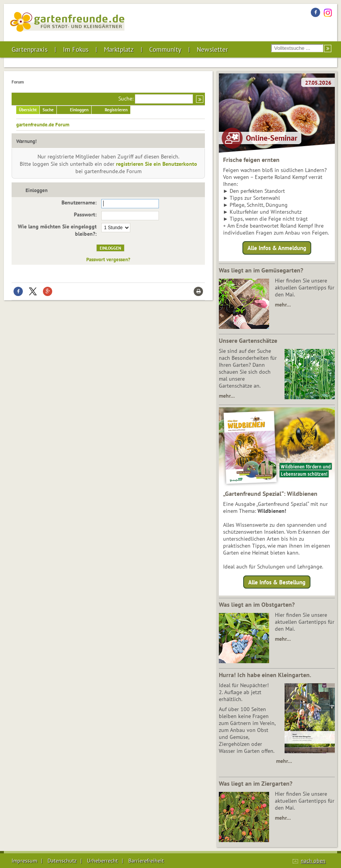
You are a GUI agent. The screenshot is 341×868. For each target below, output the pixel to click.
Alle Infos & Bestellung (277, 582)
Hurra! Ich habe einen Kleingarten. (265, 675)
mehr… (283, 305)
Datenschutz (62, 861)
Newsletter (212, 49)
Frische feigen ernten (251, 160)
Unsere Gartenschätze (248, 340)
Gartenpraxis (30, 49)
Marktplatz (119, 49)
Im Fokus (76, 49)
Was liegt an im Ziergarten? (256, 783)
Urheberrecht (102, 861)
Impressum (24, 861)
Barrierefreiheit (146, 861)
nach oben (313, 861)
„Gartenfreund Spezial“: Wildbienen (270, 494)
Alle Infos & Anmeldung (277, 248)
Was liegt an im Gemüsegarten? (261, 270)
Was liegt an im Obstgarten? (257, 604)
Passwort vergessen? (108, 259)
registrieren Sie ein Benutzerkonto (157, 164)
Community (165, 49)
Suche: (126, 99)
